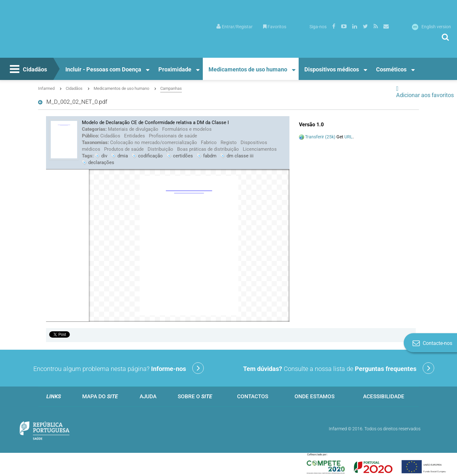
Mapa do (100, 396)
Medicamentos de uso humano (248, 69)
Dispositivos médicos (332, 69)
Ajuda (148, 396)
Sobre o (195, 396)
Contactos (253, 396)
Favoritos (275, 27)
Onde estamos (315, 396)
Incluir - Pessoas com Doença (103, 69)
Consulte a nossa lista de (339, 368)
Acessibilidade (384, 396)
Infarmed (46, 88)
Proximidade (175, 69)
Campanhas (171, 88)
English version (431, 27)
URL (348, 137)
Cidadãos (28, 70)
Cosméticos (391, 69)
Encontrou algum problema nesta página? (119, 368)
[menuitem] (235, 26)
